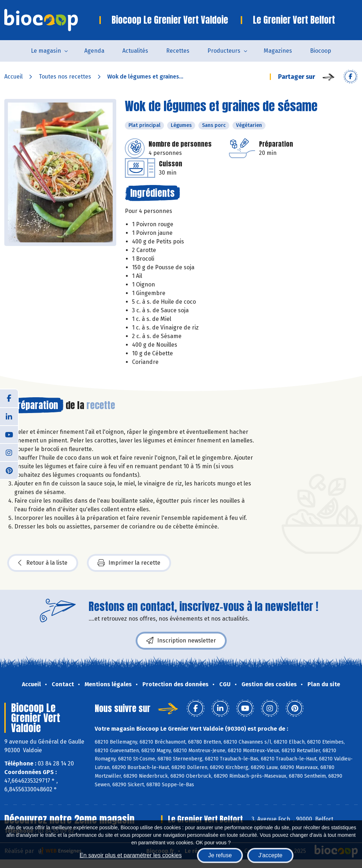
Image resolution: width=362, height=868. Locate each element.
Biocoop (321, 51)
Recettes (178, 51)
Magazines (278, 51)
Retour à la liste (43, 563)
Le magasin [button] (46, 51)
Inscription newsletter (181, 641)
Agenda (94, 51)
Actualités (135, 51)
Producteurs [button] (224, 51)
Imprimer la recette (129, 563)
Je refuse (220, 855)
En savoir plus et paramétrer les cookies (131, 855)
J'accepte (270, 855)
